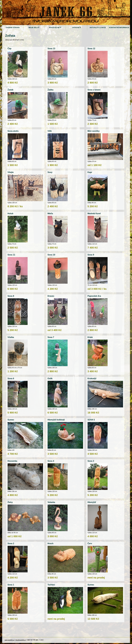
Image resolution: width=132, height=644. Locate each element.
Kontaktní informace (119, 28)
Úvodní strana (13, 28)
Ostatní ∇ (77, 28)
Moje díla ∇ (34, 28)
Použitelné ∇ (55, 28)
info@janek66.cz (21, 640)
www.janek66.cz (10, 640)
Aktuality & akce (98, 28)
